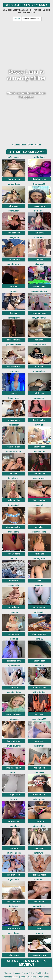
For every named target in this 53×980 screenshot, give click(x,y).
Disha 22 (14, 639)
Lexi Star (14, 799)
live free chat (39, 420)
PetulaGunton (39, 559)
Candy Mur (14, 371)
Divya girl (39, 425)
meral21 (14, 773)
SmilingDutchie (14, 746)
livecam (14, 313)
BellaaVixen (14, 211)
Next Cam (35, 145)
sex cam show (14, 902)
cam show (39, 233)
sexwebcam (14, 607)
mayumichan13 (39, 318)
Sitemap (8, 973)
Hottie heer (39, 211)
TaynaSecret (14, 880)
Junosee (14, 291)
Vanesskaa (39, 398)
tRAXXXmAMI (14, 532)
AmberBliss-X (39, 906)
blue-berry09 (39, 184)
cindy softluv (39, 826)
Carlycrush (39, 746)
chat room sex (14, 340)
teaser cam (39, 902)
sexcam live (39, 474)
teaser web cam (14, 714)
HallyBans (14, 906)
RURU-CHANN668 (39, 719)
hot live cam (39, 447)
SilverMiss (39, 238)
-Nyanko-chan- (14, 666)
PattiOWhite (39, 853)
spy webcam (14, 928)
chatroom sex (14, 447)
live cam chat (39, 500)
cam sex (39, 367)
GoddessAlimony (39, 291)
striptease (14, 206)
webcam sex (14, 420)
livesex (39, 581)
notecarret (14, 719)
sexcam (39, 260)
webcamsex (39, 768)
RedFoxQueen (39, 478)
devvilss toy (39, 452)
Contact (17, 973)
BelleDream (14, 425)
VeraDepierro (14, 318)
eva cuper (39, 666)
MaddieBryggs (14, 264)
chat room (39, 848)
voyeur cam (39, 206)
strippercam (14, 821)
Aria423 (39, 933)
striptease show (14, 527)
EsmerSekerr (39, 371)
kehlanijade (39, 157)
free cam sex (14, 233)
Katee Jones (14, 398)
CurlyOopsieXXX (39, 799)
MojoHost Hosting (12, 977)
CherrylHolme (14, 933)
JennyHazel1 (14, 478)
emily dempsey (14, 853)
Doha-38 (39, 639)
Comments (19, 145)
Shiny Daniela (39, 692)
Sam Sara (14, 559)
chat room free (39, 634)
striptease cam (39, 286)
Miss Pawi (39, 264)
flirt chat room (39, 179)
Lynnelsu (14, 612)
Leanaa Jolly (39, 505)
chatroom (14, 581)
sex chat (39, 527)
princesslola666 (14, 345)
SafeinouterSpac (14, 452)
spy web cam (39, 607)
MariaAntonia (14, 184)
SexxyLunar (14, 238)
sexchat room (14, 367)
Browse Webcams (31, 19)
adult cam (39, 393)
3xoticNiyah (14, 505)
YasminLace (14, 826)
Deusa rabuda (39, 345)
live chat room (39, 313)
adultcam (39, 340)
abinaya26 (39, 773)
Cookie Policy (42, 973)
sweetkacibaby (14, 692)
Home (17, 19)
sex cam (14, 688)
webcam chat (14, 500)
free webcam (14, 179)
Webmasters (43, 977)
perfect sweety (14, 157)
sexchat (14, 286)
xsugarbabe (14, 585)
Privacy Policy (28, 973)
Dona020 (39, 585)
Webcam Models (29, 977)
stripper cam (14, 795)
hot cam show (39, 688)
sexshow (39, 714)
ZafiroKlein (39, 612)
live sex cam (14, 260)
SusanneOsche (39, 532)
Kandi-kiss (39, 880)
